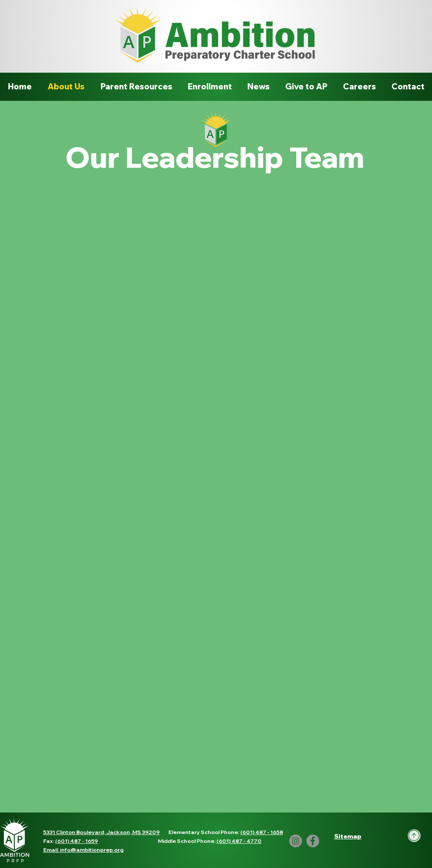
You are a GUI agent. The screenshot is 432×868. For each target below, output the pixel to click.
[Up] (414, 836)
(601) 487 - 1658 (262, 832)
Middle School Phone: (187, 841)
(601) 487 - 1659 (76, 841)
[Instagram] (296, 841)
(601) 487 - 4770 (239, 841)
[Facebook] (313, 841)
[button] (348, 836)
